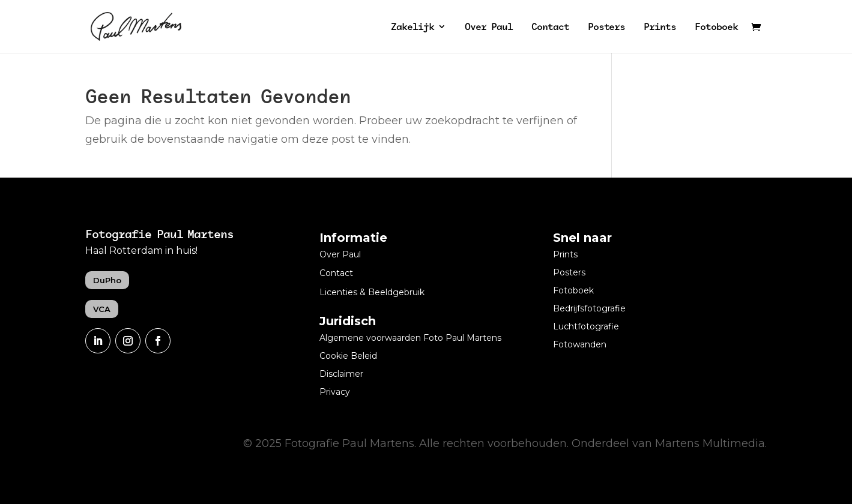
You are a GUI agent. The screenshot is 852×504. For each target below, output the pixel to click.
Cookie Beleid (348, 356)
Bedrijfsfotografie (589, 309)
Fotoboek (716, 27)
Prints (660, 27)
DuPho (107, 280)
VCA (102, 309)
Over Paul (489, 27)
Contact (550, 27)
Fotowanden (580, 345)
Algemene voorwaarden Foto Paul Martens (410, 338)
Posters (606, 27)
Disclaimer (341, 374)
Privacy (335, 392)
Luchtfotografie (586, 327)
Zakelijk (412, 27)
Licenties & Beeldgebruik (372, 293)
